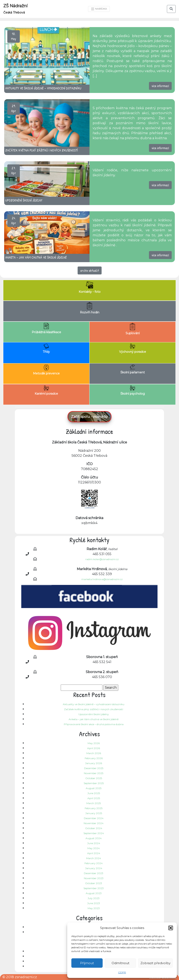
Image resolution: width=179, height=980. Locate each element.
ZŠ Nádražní (15, 9)
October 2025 (94, 778)
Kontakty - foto (90, 287)
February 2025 (94, 808)
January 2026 (94, 763)
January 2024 (94, 868)
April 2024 (94, 853)
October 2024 (94, 828)
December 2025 (94, 768)
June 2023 (94, 903)
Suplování (133, 329)
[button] (171, 928)
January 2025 (94, 813)
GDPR (122, 972)
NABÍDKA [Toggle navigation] (99, 9)
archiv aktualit (90, 270)
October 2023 (94, 883)
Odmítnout (120, 963)
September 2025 (94, 783)
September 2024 (94, 833)
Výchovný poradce (133, 349)
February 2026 (94, 758)
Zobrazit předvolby (155, 963)
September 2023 (94, 888)
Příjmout (87, 963)
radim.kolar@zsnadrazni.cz (102, 559)
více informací (160, 86)
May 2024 (94, 848)
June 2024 (94, 843)
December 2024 (94, 818)
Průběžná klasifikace (46, 329)
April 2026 (94, 748)
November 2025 (94, 773)
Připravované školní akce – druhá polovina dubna (94, 724)
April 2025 (94, 798)
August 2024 (94, 838)
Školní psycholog (133, 390)
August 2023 (94, 893)
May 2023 (94, 908)
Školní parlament (133, 369)
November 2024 (94, 823)
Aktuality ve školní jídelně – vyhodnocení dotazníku (94, 704)
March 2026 (94, 753)
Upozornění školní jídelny (94, 714)
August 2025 (94, 788)
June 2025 (94, 793)
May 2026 (94, 743)
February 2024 (94, 863)
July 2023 (94, 898)
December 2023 (94, 873)
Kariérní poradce (46, 390)
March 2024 (94, 858)
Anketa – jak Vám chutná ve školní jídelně (94, 719)
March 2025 (94, 803)
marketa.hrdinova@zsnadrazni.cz (102, 579)
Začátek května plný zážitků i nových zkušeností (94, 709)
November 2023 (94, 878)
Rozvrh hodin (90, 308)
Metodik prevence (46, 370)
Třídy (46, 349)
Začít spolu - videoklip (89, 417)
